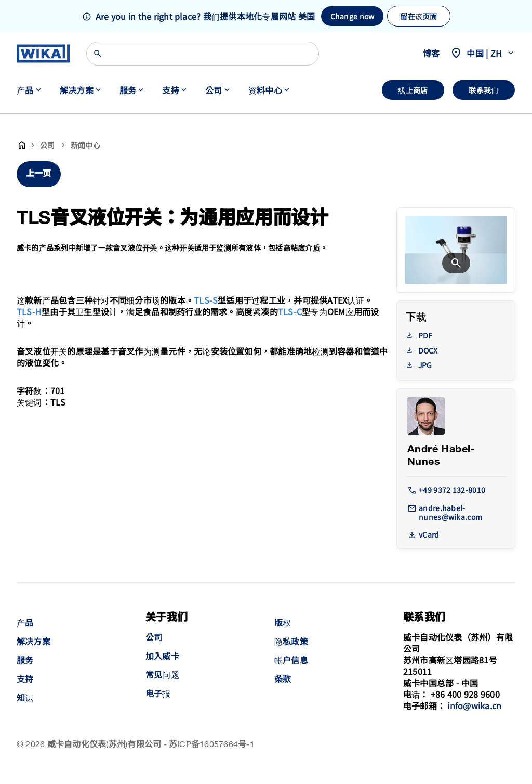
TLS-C (290, 311)
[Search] (203, 54)
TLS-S (206, 300)
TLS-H (29, 311)
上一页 (39, 174)
